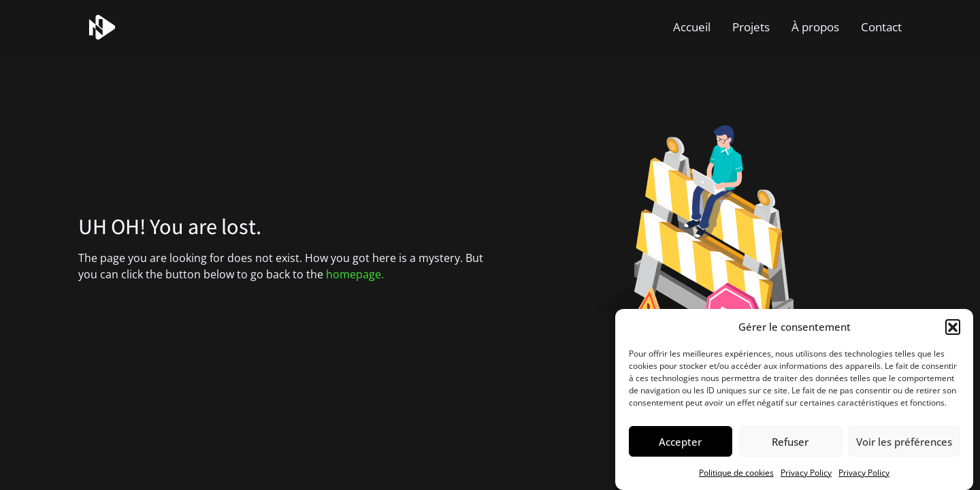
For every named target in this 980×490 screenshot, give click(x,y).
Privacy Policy (806, 473)
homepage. (355, 274)
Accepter (680, 442)
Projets (751, 27)
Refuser (790, 442)
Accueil (692, 27)
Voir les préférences (904, 442)
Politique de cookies (736, 473)
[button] (953, 327)
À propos (815, 27)
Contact (881, 27)
